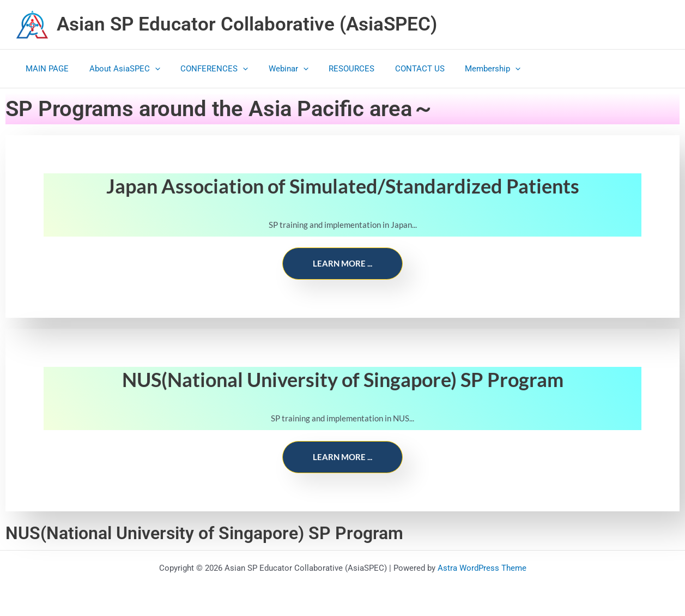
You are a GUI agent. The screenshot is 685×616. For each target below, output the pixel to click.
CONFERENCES (204, 69)
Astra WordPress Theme (482, 568)
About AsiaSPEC (119, 69)
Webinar (274, 69)
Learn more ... (342, 263)
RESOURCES (334, 69)
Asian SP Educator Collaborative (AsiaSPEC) (247, 24)
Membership (466, 69)
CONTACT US (398, 69)
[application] (149, 69)
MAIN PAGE (46, 69)
